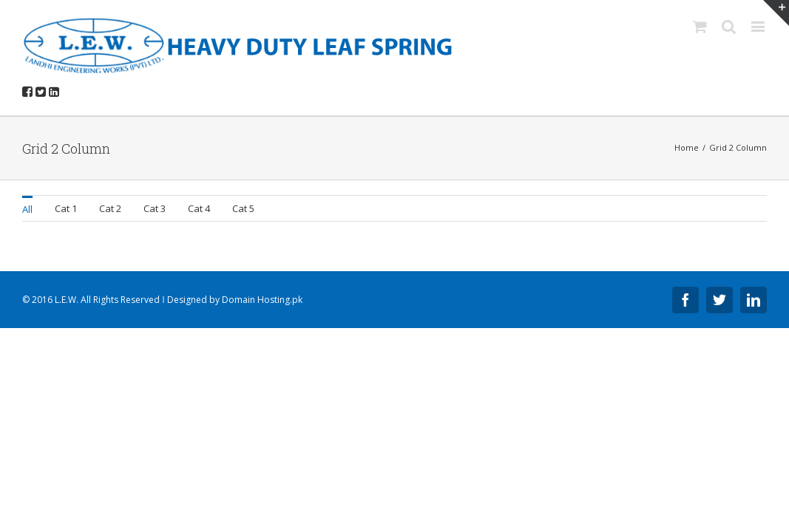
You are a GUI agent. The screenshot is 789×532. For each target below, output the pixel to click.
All (27, 209)
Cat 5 (243, 208)
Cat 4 (199, 208)
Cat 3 (155, 208)
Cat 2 (110, 208)
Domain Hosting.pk (262, 300)
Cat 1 (66, 208)
